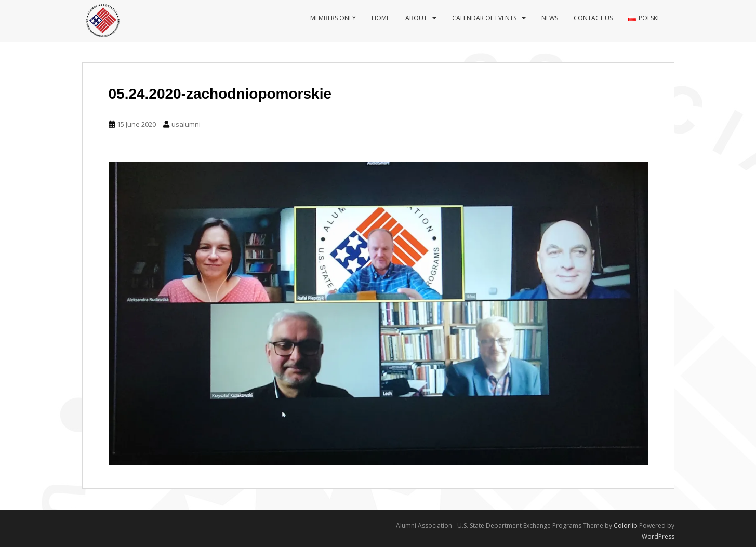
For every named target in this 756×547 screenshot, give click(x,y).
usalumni (186, 124)
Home (381, 18)
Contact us (593, 18)
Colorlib (626, 525)
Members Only (333, 18)
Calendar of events (484, 18)
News (550, 18)
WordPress (658, 536)
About (416, 18)
